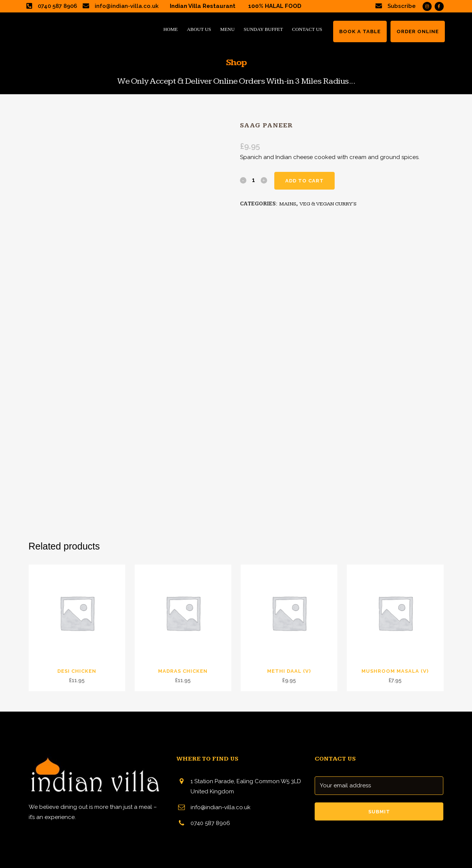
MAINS (288, 204)
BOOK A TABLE (360, 31)
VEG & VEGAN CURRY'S (328, 204)
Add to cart (304, 181)
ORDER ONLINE (418, 31)
